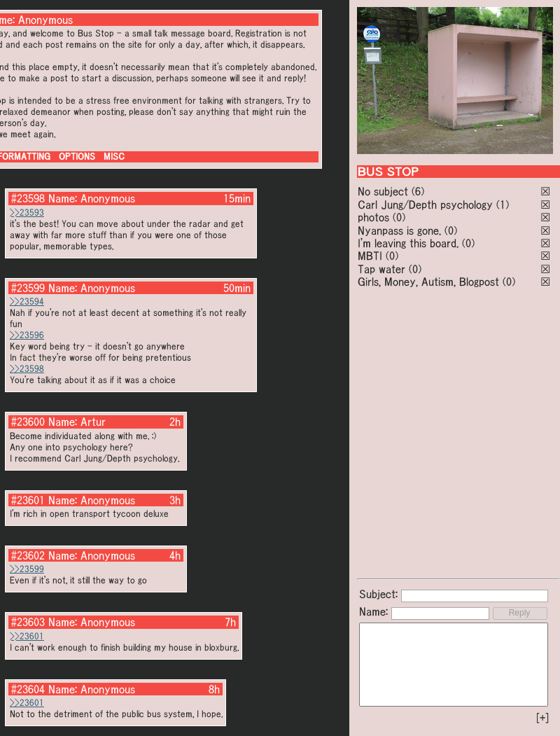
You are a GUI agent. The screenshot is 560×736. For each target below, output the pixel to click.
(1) (503, 204)
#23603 (28, 622)
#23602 (28, 555)
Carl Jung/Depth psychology (425, 204)
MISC (114, 157)
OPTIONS (77, 157)
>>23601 (27, 636)
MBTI (370, 256)
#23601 (28, 500)
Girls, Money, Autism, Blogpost (428, 282)
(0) (399, 217)
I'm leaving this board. (408, 243)
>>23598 (27, 369)
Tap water (381, 269)
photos (373, 217)
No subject (385, 191)
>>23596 (27, 335)
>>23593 (27, 213)
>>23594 (27, 301)
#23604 (28, 689)
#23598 (28, 198)
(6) (418, 191)
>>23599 (27, 569)
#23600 (28, 422)
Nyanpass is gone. (399, 230)
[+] (542, 718)
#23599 (28, 288)
